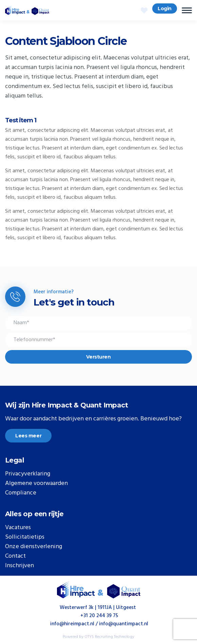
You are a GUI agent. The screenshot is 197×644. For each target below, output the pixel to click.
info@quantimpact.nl (124, 624)
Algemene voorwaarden (36, 484)
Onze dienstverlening (34, 547)
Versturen (98, 357)
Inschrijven (19, 566)
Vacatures (18, 528)
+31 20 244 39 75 (99, 616)
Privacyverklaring (28, 474)
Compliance (21, 493)
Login (165, 8)
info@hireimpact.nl (72, 624)
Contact (15, 556)
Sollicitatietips (25, 537)
